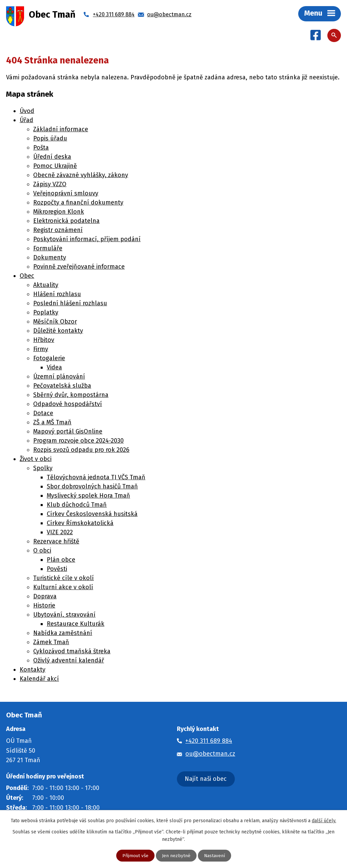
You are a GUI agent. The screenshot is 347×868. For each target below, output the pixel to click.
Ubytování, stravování (64, 615)
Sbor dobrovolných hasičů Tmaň (92, 487)
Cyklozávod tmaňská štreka (72, 652)
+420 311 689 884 (209, 741)
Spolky (43, 469)
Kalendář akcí (39, 679)
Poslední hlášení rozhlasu (70, 304)
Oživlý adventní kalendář (69, 661)
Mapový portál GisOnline (68, 432)
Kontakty (33, 670)
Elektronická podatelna (66, 221)
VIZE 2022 (60, 533)
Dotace (43, 414)
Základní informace (61, 130)
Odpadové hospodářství (68, 405)
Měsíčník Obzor (55, 322)
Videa (54, 368)
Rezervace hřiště (56, 542)
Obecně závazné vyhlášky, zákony (81, 176)
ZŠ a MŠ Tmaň (52, 423)
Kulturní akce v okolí (63, 588)
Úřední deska (52, 157)
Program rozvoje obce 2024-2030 (78, 441)
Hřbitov (44, 341)
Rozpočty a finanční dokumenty (78, 203)
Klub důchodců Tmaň (77, 505)
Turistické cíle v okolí (64, 579)
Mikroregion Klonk (59, 212)
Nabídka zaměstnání (63, 634)
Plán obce (61, 560)
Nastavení (215, 856)
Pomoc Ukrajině (55, 167)
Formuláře (48, 249)
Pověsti (57, 570)
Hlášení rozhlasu (57, 295)
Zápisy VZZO (50, 185)
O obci (42, 551)
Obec (27, 276)
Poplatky (46, 313)
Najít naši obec (206, 779)
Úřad (26, 121)
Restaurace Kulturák (76, 624)
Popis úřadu (50, 139)
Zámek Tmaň (51, 643)
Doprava (45, 597)
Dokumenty (50, 258)
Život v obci (36, 460)
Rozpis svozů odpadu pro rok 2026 (81, 450)
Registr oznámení (58, 231)
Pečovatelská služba (62, 386)
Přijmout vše (135, 856)
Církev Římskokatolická (80, 524)
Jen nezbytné (176, 856)
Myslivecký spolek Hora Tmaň (88, 496)
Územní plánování (59, 377)
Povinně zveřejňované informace (79, 267)
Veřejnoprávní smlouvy (66, 194)
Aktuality (46, 286)
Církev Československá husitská (92, 515)
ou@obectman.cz (210, 754)
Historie (44, 606)
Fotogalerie (49, 359)
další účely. (324, 820)
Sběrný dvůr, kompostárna (71, 396)
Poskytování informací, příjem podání (87, 240)
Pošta (41, 148)
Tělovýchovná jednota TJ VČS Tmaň (96, 478)
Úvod (27, 112)
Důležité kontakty (58, 331)
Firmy (41, 350)
